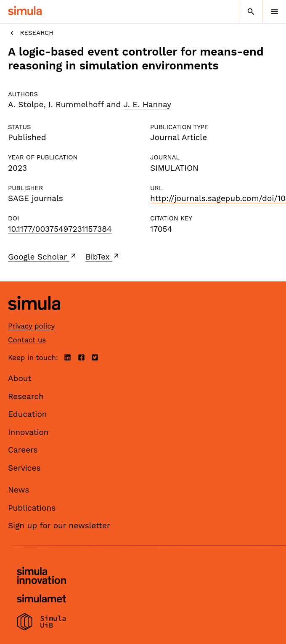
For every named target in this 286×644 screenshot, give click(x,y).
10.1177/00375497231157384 (60, 229)
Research (31, 33)
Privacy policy (31, 326)
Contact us (27, 340)
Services (24, 468)
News (19, 490)
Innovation (28, 432)
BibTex (103, 257)
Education (28, 414)
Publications (32, 508)
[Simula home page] (34, 317)
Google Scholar (43, 257)
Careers (23, 450)
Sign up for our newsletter (59, 526)
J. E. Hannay (147, 105)
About (20, 378)
